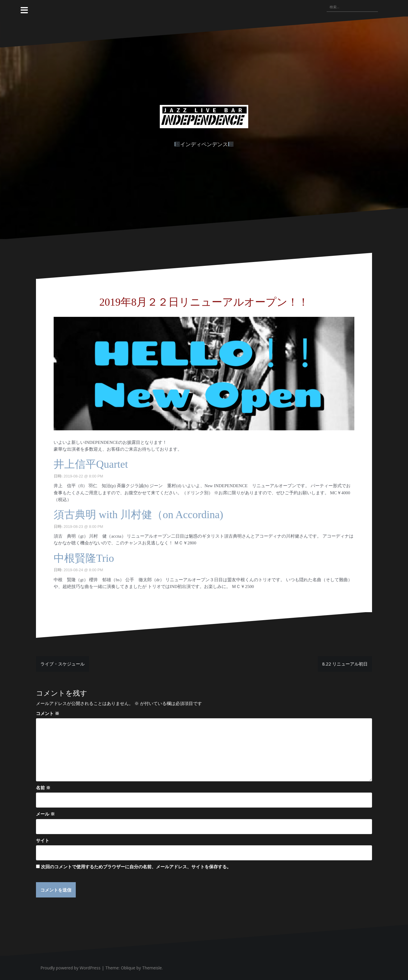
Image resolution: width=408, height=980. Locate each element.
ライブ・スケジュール (62, 664)
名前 (43, 788)
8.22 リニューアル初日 (345, 664)
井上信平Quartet (91, 464)
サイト (43, 840)
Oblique (128, 968)
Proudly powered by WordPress (70, 968)
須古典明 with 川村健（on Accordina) (138, 515)
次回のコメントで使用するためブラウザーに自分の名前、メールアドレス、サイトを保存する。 (136, 867)
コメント (48, 713)
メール (45, 814)
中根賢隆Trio (84, 558)
